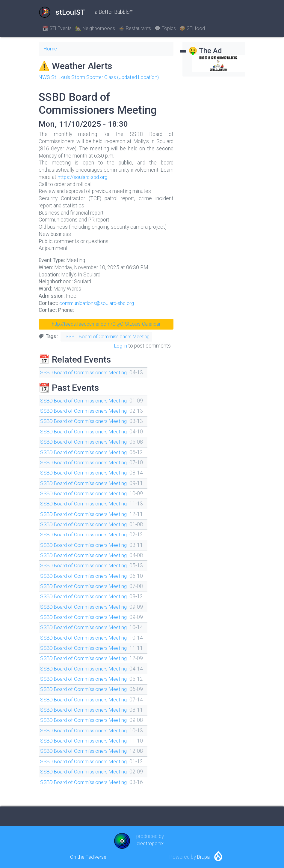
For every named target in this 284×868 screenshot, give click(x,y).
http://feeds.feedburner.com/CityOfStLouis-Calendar (106, 324)
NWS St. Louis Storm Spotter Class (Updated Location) (101, 77)
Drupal (204, 857)
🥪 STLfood (192, 28)
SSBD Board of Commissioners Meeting (108, 337)
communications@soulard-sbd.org (98, 303)
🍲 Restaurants (135, 28)
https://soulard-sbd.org (83, 177)
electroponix (150, 843)
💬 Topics (165, 28)
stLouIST (62, 12)
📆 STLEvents (57, 28)
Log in (120, 346)
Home (51, 49)
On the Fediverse (88, 857)
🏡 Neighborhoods (95, 28)
